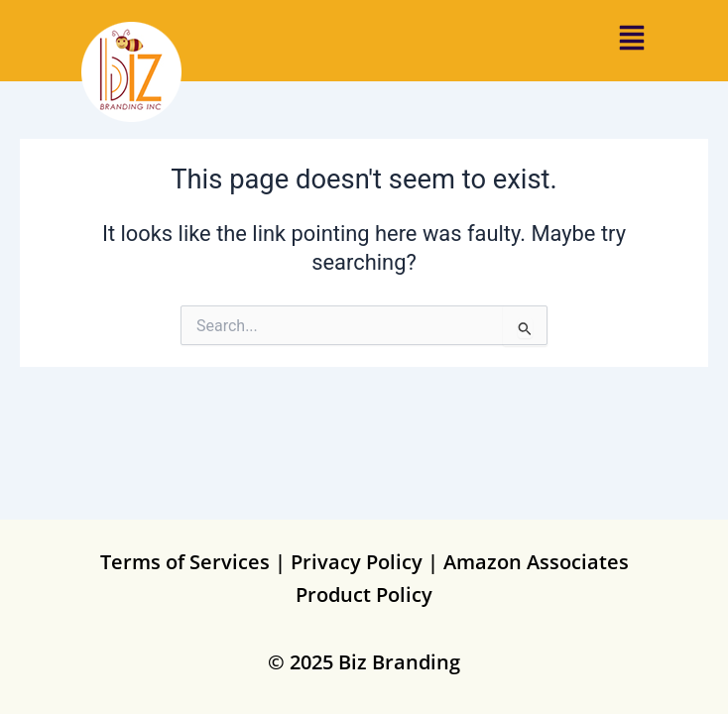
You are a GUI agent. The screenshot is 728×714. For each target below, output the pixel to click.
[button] (632, 41)
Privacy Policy (357, 562)
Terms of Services (185, 562)
